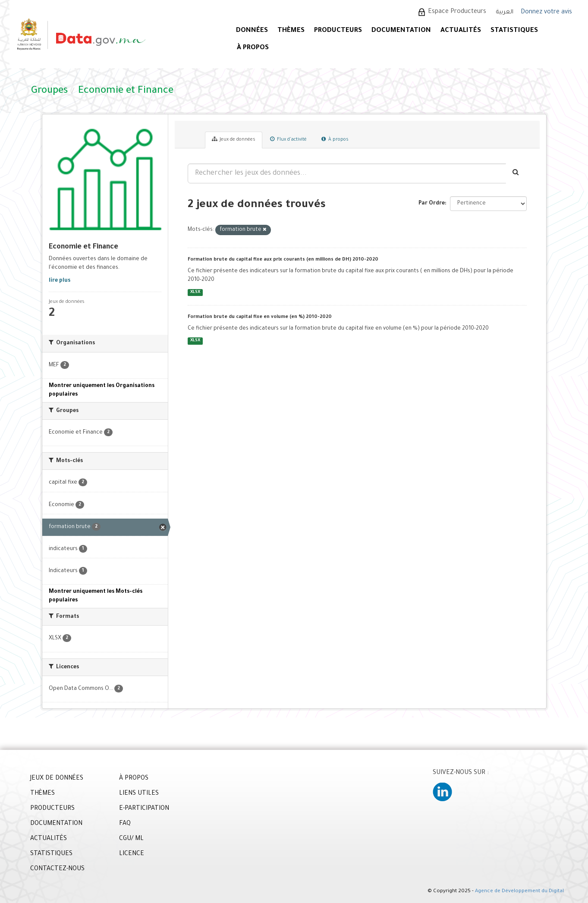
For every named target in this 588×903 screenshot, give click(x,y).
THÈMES (42, 794)
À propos (335, 139)
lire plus (60, 281)
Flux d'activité (288, 139)
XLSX (195, 292)
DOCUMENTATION (401, 31)
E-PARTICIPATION (144, 809)
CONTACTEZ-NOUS (57, 869)
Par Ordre (432, 204)
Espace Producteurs (457, 12)
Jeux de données (234, 139)
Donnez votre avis (546, 13)
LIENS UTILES (139, 794)
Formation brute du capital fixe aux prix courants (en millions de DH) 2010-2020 (283, 260)
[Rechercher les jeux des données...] (347, 173)
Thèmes (291, 31)
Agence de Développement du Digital (519, 892)
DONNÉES (252, 31)
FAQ (125, 824)
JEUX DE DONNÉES (57, 779)
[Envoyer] (516, 173)
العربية (505, 12)
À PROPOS (253, 48)
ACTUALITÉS (461, 31)
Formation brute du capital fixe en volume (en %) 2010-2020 (260, 317)
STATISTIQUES (514, 31)
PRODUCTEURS (338, 31)
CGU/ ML (131, 839)
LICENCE (132, 854)
